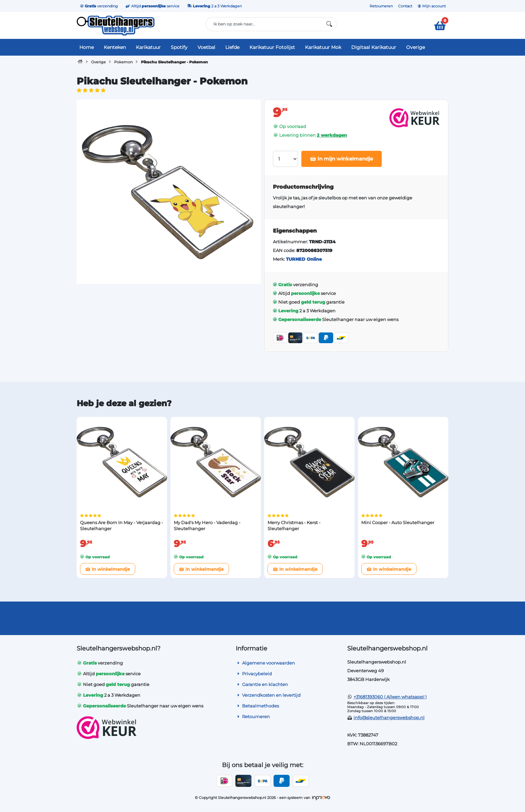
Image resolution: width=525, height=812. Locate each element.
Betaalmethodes (257, 706)
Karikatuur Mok (323, 47)
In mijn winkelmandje (342, 159)
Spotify (179, 47)
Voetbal (206, 47)
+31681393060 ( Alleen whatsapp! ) (390, 697)
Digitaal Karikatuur (374, 47)
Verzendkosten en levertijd (268, 695)
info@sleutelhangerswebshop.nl (389, 717)
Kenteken (115, 47)
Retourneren (381, 6)
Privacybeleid (254, 674)
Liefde (232, 47)
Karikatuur (148, 47)
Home (87, 47)
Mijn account (432, 6)
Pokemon (123, 62)
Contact (405, 6)
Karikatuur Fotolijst (272, 47)
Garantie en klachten (262, 684)
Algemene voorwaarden (265, 663)
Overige (416, 47)
